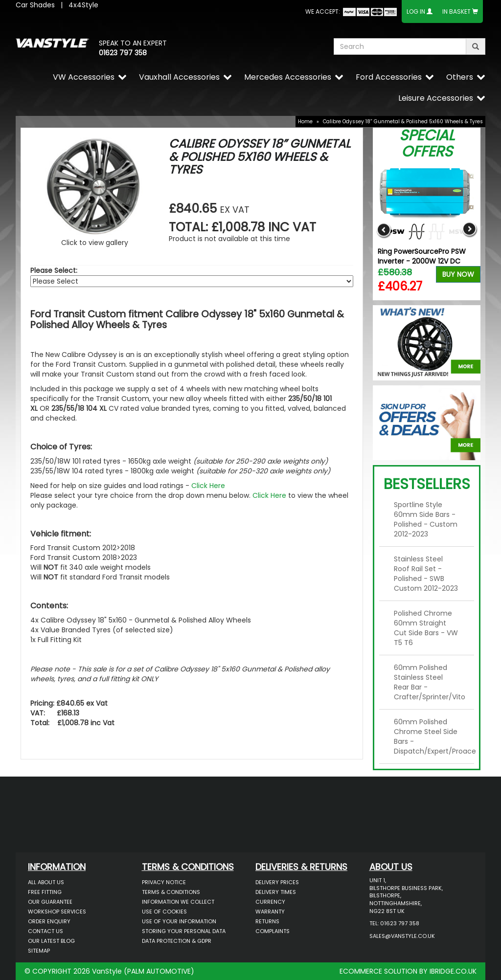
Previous (384, 230)
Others (460, 77)
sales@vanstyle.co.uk (402, 936)
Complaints (273, 931)
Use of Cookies (164, 912)
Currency (270, 902)
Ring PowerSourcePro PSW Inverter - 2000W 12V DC (422, 256)
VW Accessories (84, 77)
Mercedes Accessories (288, 77)
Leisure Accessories (436, 98)
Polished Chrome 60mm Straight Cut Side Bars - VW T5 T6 (426, 628)
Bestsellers (427, 484)
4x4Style (83, 5)
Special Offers (427, 144)
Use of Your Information (179, 921)
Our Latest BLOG (51, 941)
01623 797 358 (123, 53)
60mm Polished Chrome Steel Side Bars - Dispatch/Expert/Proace (430, 736)
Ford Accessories (389, 77)
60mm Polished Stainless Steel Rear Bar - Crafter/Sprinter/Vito (430, 682)
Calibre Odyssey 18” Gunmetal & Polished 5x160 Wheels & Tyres (403, 122)
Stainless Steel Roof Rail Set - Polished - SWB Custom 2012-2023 (426, 574)
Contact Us (46, 931)
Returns (267, 921)
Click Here (208, 486)
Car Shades (35, 5)
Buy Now (458, 274)
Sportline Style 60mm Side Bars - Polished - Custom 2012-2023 (426, 519)
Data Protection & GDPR (177, 941)
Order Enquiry (49, 921)
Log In (416, 11)
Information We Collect (178, 902)
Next (469, 230)
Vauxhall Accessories (179, 77)
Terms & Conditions (171, 892)
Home (305, 122)
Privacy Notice (164, 882)
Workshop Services (57, 912)
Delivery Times (276, 892)
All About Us (46, 882)
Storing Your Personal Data (184, 931)
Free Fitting (45, 892)
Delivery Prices (277, 882)
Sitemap (39, 951)
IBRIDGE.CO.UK (453, 971)
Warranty (270, 912)
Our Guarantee (50, 902)
